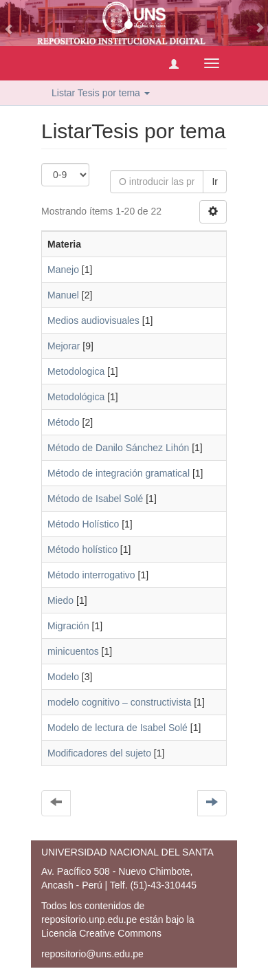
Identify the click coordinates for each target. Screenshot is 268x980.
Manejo (63, 270)
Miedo (60, 600)
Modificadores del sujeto (99, 753)
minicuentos (73, 651)
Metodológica (76, 397)
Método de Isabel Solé (95, 499)
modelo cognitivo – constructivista (119, 702)
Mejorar (64, 346)
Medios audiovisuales (93, 320)
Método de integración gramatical (119, 473)
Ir (215, 182)
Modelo (63, 677)
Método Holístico (83, 524)
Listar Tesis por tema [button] (101, 93)
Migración (68, 626)
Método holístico (82, 549)
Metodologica (76, 371)
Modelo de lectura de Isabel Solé (118, 728)
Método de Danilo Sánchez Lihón (118, 448)
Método (64, 422)
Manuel (63, 295)
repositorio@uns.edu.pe (92, 954)
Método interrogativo (91, 575)
